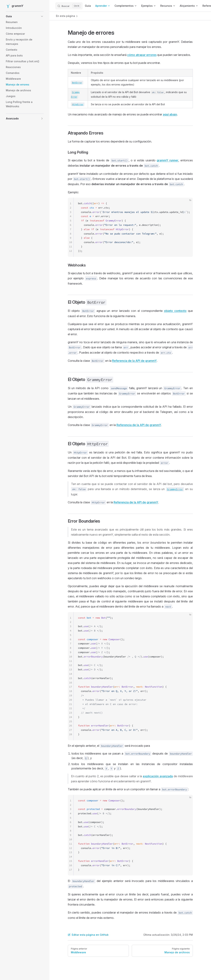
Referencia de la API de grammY (134, 361)
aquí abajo (170, 114)
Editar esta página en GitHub (88, 935)
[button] (19, 16)
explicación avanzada (158, 776)
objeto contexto (175, 311)
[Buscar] (69, 6)
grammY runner (167, 160)
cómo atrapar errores (142, 55)
